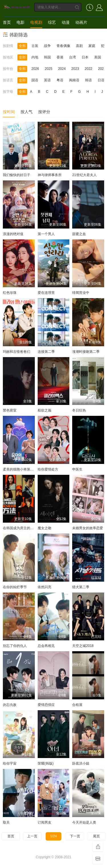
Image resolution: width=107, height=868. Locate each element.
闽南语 (74, 80)
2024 (62, 69)
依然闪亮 (45, 587)
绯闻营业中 (81, 293)
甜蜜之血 (79, 234)
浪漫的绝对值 (13, 234)
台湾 (72, 57)
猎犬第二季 (81, 587)
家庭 (92, 46)
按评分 (44, 112)
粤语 (60, 80)
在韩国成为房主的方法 (20, 528)
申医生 (77, 469)
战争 (47, 46)
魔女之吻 (45, 528)
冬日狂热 (79, 410)
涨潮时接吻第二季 (86, 352)
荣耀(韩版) (46, 763)
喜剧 (79, 46)
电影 (21, 22)
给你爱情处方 (48, 469)
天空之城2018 (83, 646)
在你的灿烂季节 (15, 587)
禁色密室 (10, 410)
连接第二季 (46, 352)
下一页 (75, 836)
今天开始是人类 (84, 822)
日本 (85, 57)
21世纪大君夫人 (84, 175)
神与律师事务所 (50, 175)
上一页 (32, 836)
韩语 (88, 80)
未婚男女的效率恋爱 (88, 528)
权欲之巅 (45, 410)
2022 (89, 69)
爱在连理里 (46, 293)
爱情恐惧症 (46, 705)
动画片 (81, 22)
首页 (7, 22)
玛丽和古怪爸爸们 (17, 352)
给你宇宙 (10, 763)
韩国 (47, 57)
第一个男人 (46, 234)
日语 (101, 80)
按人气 (27, 112)
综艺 (52, 22)
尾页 (96, 836)
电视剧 (36, 22)
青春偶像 (63, 46)
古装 (35, 46)
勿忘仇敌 (10, 705)
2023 (75, 69)
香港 (60, 57)
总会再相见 (46, 646)
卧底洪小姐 (81, 763)
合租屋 (77, 705)
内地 (35, 57)
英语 (47, 80)
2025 (49, 69)
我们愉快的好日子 (17, 175)
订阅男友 (45, 822)
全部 (22, 46)
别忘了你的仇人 (15, 646)
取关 (6, 822)
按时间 (9, 112)
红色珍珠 (10, 293)
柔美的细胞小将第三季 (20, 469)
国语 (35, 80)
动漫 (66, 22)
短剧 (7, 34)
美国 (98, 57)
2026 (35, 69)
